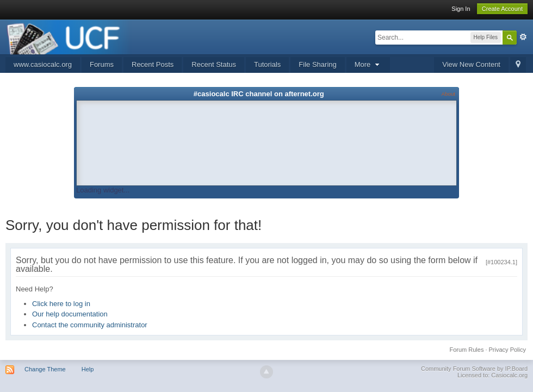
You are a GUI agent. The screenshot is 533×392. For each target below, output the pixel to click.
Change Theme (45, 369)
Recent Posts (153, 64)
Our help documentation (70, 314)
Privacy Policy (507, 350)
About (448, 94)
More (368, 64)
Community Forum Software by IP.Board (474, 369)
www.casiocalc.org (43, 64)
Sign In (461, 9)
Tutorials (267, 64)
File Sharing (317, 64)
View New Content (471, 64)
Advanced (523, 37)
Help (88, 369)
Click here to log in (61, 304)
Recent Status (214, 64)
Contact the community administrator (90, 325)
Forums (102, 64)
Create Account (502, 9)
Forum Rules (466, 350)
